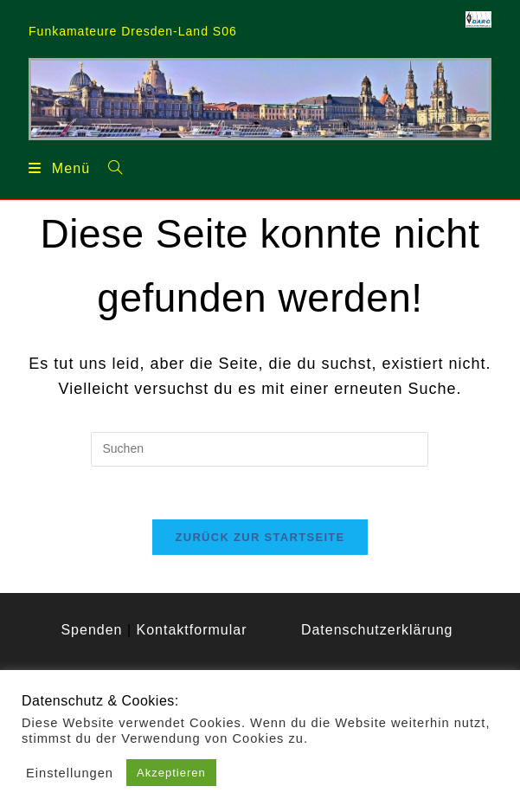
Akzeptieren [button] (171, 773)
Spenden (91, 630)
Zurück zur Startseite (260, 537)
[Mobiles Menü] (59, 168)
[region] (260, 99)
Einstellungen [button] (70, 773)
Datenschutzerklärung (377, 630)
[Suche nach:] (109, 167)
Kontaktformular (192, 630)
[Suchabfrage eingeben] (260, 449)
